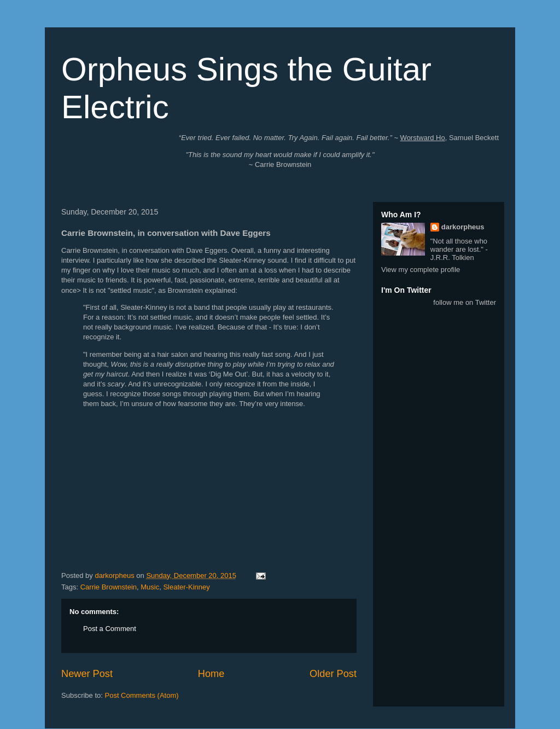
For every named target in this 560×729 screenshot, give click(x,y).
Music (150, 587)
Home (211, 674)
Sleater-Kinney (186, 587)
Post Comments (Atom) (142, 695)
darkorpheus (463, 227)
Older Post (333, 674)
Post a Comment (110, 629)
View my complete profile (421, 270)
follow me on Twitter (465, 302)
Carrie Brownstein (109, 587)
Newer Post (87, 674)
